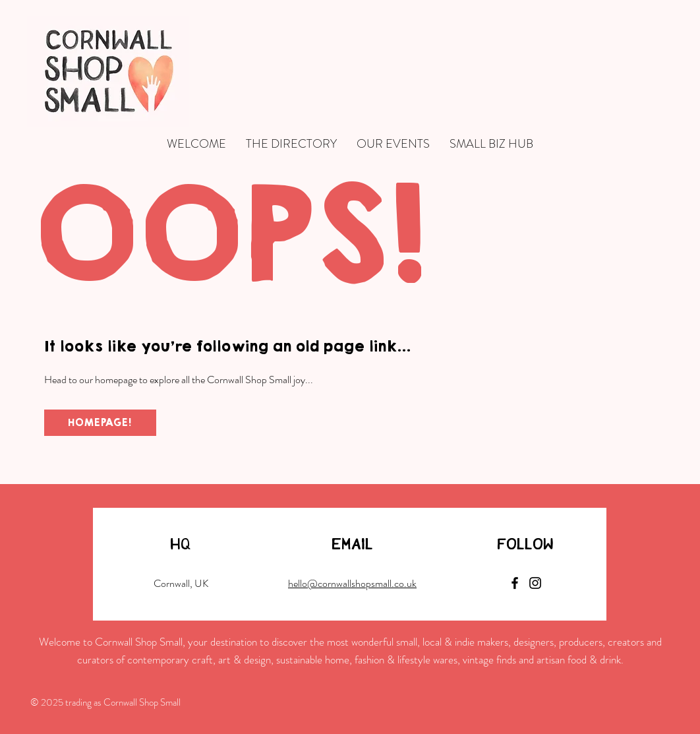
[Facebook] (515, 583)
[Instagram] (535, 583)
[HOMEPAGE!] (100, 423)
